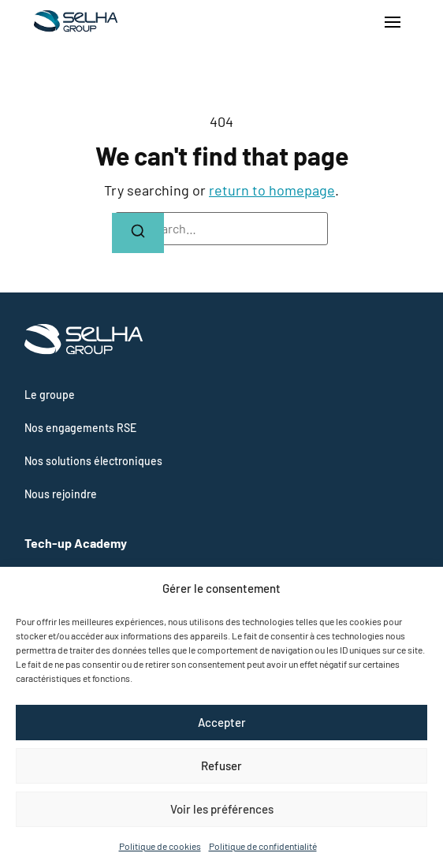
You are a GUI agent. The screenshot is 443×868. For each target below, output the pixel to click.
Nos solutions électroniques (93, 461)
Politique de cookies (160, 846)
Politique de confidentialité (263, 846)
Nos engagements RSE (80, 428)
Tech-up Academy (76, 543)
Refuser (221, 766)
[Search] (138, 233)
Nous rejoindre (61, 494)
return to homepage (272, 190)
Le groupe (50, 395)
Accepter (222, 722)
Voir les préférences (222, 809)
